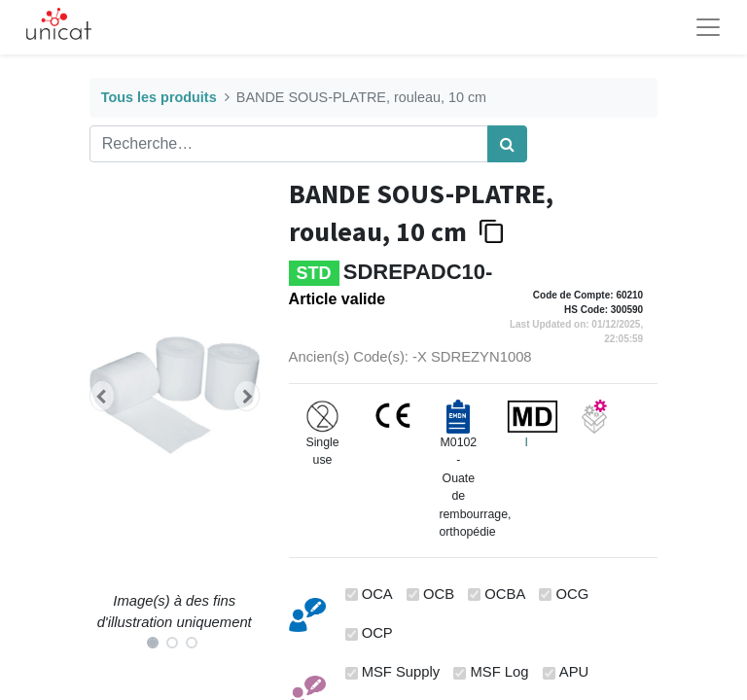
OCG (573, 594)
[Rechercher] (507, 144)
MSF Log (500, 672)
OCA (377, 594)
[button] (102, 396)
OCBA (505, 594)
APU (574, 672)
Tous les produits (159, 97)
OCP (377, 633)
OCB (439, 594)
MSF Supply (401, 672)
